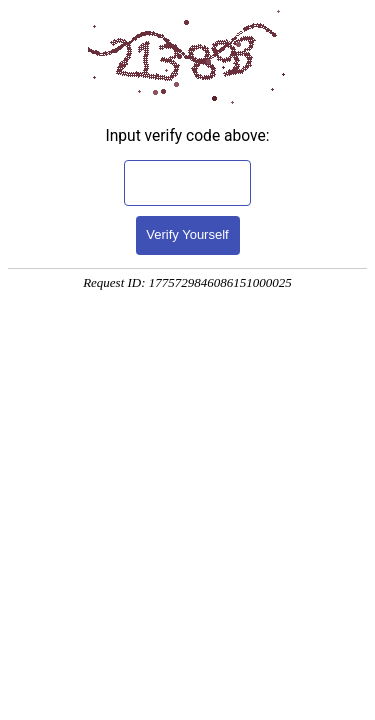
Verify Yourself (187, 234)
